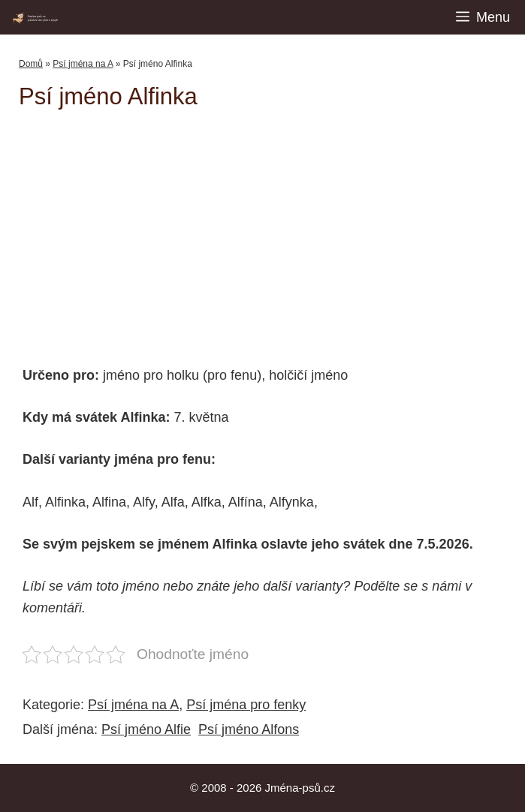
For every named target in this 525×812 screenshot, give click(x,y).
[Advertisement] (272, 230)
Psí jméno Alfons (249, 729)
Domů (31, 64)
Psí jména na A (83, 64)
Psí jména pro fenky (246, 705)
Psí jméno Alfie (146, 729)
